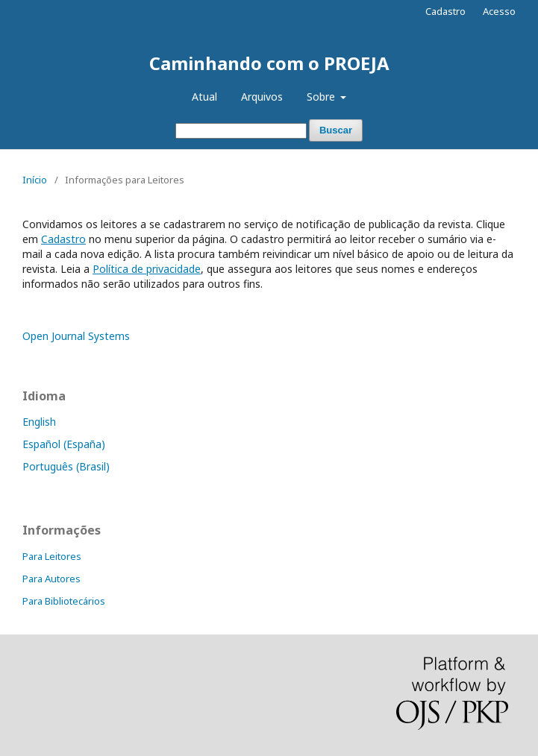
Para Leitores (52, 556)
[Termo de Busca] (241, 131)
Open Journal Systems (76, 336)
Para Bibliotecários (64, 601)
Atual (204, 97)
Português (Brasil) (66, 466)
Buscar (336, 130)
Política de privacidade (147, 269)
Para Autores (51, 579)
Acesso (499, 11)
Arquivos (262, 97)
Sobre (322, 97)
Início (35, 180)
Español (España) (64, 444)
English (39, 422)
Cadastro (445, 11)
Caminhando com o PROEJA (269, 63)
